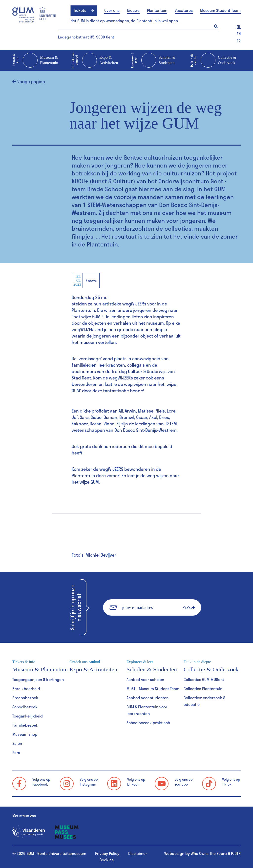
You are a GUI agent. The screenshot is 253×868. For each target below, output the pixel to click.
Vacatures (184, 10)
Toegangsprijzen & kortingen (38, 679)
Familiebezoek (25, 725)
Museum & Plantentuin (35, 60)
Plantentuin (157, 10)
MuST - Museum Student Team (153, 689)
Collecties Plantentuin (203, 689)
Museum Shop (25, 734)
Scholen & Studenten (153, 60)
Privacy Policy (107, 853)
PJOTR (236, 853)
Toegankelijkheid (28, 716)
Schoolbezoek (25, 707)
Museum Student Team (220, 10)
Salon (17, 743)
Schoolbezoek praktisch (148, 723)
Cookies (107, 860)
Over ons (112, 10)
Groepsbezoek (25, 698)
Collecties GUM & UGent (204, 679)
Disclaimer (138, 853)
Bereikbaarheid (26, 689)
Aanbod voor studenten (148, 698)
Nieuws (133, 10)
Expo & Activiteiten (95, 60)
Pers (16, 752)
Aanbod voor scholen (145, 679)
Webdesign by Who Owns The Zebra (196, 853)
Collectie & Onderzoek (213, 60)
